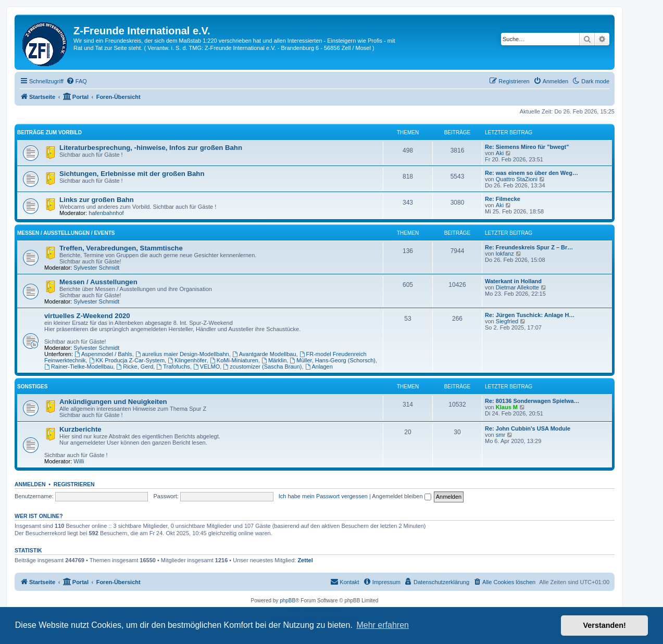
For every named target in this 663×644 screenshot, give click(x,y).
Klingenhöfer (187, 360)
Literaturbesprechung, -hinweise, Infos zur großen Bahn (151, 148)
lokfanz (505, 254)
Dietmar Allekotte (517, 287)
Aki (500, 153)
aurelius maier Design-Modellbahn (182, 354)
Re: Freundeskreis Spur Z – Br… (529, 247)
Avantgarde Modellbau (264, 354)
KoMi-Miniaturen (234, 360)
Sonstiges (32, 387)
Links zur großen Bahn (97, 200)
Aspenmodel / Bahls (103, 354)
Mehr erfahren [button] (383, 625)
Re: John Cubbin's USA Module (528, 428)
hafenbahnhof (106, 213)
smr (501, 435)
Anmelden (30, 484)
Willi (79, 461)
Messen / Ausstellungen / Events (66, 233)
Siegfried (507, 321)
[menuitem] (77, 81)
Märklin (274, 360)
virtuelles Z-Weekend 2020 (87, 316)
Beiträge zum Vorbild (49, 132)
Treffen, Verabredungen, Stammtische (121, 248)
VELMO (207, 367)
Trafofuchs (173, 367)
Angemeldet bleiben (401, 496)
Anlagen (319, 367)
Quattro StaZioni (517, 179)
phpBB (287, 601)
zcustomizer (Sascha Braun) (262, 367)
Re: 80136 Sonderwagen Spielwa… (532, 401)
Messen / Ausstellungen (98, 282)
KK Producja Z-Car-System (127, 360)
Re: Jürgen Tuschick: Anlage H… (530, 315)
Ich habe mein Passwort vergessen (323, 496)
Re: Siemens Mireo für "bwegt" (527, 147)
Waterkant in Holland (513, 281)
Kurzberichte (80, 429)
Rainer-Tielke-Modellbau (79, 367)
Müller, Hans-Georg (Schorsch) (332, 360)
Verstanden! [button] (605, 625)
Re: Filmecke (503, 199)
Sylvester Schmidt (96, 268)
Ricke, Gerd (135, 367)
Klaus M (507, 407)
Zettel (305, 560)
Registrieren (74, 484)
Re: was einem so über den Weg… (531, 173)
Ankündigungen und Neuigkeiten (113, 402)
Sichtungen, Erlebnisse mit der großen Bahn (132, 174)
